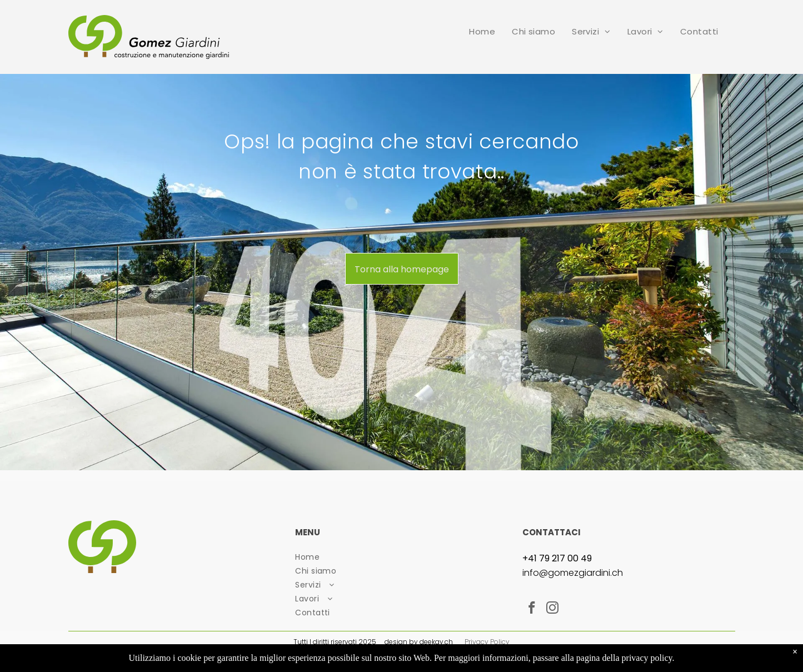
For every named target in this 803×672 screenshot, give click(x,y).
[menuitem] (482, 31)
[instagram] (552, 609)
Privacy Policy (487, 642)
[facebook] (532, 609)
